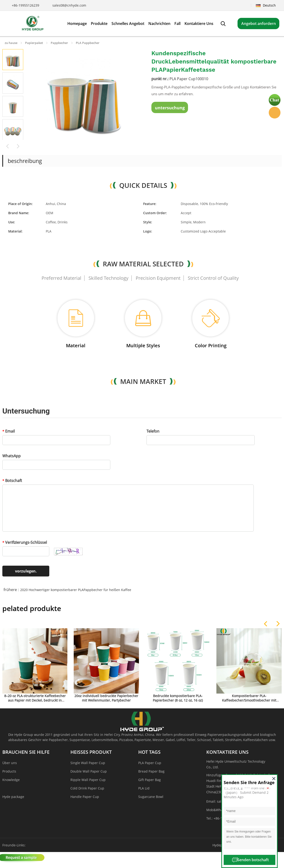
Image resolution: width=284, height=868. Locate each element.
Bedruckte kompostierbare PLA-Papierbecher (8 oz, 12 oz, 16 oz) (178, 698)
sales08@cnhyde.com (69, 5)
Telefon (153, 431)
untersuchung (170, 108)
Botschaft (12, 481)
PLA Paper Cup (150, 763)
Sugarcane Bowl (151, 797)
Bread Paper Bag (151, 771)
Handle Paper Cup (85, 797)
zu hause (11, 43)
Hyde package (13, 797)
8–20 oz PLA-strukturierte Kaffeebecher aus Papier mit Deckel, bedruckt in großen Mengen (35, 700)
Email (9, 431)
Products (9, 771)
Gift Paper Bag (150, 780)
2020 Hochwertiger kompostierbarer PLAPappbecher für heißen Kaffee (76, 590)
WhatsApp (12, 456)
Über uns (10, 763)
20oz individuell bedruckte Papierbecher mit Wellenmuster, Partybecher (106, 698)
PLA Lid (144, 788)
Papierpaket (34, 43)
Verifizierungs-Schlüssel (25, 542)
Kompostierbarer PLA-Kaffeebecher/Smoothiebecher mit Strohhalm (249, 700)
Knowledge (11, 780)
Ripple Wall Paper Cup (88, 780)
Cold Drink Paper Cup (87, 788)
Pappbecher (59, 43)
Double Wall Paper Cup (89, 771)
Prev (8, 146)
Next (18, 146)
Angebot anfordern (259, 24)
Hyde (275, 113)
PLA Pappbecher (88, 43)
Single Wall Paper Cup (88, 763)
